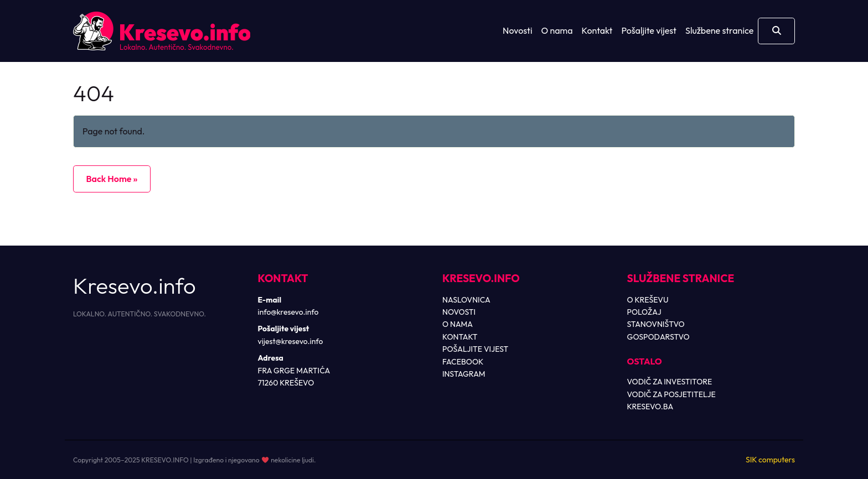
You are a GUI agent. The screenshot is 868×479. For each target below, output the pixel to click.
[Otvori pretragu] (776, 31)
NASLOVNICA (466, 300)
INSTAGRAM (464, 374)
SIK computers (770, 460)
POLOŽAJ (644, 312)
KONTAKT (460, 337)
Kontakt (597, 30)
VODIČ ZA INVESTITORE (670, 382)
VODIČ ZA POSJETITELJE (671, 394)
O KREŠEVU (648, 300)
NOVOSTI (459, 312)
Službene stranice (719, 30)
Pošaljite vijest (649, 30)
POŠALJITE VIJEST (475, 349)
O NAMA (458, 324)
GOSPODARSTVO (658, 337)
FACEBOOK (463, 362)
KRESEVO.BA (650, 407)
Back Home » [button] (112, 179)
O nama (557, 30)
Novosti (517, 30)
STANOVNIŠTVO (656, 324)
